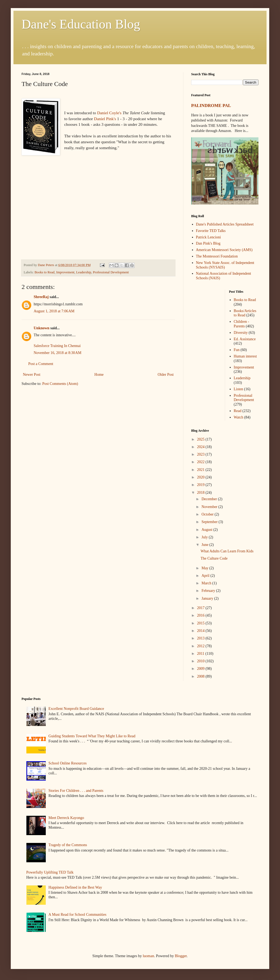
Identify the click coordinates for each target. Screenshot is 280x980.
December (210, 499)
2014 (201, 631)
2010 (201, 661)
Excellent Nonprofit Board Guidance (76, 709)
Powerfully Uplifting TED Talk (50, 872)
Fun (237, 350)
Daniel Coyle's (109, 113)
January (208, 598)
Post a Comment (41, 364)
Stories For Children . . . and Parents (76, 791)
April (206, 576)
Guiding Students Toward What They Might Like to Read (92, 736)
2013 (201, 638)
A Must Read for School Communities (77, 915)
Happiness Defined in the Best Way (75, 887)
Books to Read (44, 272)
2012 (201, 646)
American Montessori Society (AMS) (224, 250)
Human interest (245, 356)
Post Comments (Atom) (60, 384)
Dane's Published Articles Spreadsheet (225, 224)
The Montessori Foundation (217, 256)
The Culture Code (214, 558)
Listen (238, 389)
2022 (201, 462)
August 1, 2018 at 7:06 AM (54, 311)
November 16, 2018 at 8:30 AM (57, 353)
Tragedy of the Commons (68, 845)
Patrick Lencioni (209, 237)
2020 (201, 477)
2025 (201, 439)
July (205, 537)
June (205, 545)
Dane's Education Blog (81, 24)
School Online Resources (68, 763)
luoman (148, 956)
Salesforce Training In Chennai (57, 346)
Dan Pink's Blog (208, 243)
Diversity (241, 333)
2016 (201, 615)
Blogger (181, 956)
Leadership (84, 272)
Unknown (41, 328)
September (210, 522)
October (208, 514)
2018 (201, 493)
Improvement (65, 272)
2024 (201, 447)
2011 (201, 654)
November (210, 507)
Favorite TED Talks (211, 231)
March (207, 583)
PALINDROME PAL (211, 105)
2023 (201, 454)
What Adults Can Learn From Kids (227, 551)
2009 (201, 669)
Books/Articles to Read (245, 313)
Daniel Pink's (105, 119)
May (205, 568)
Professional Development (111, 272)
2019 (201, 485)
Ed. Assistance (245, 339)
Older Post (166, 375)
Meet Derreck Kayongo (66, 818)
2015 (201, 623)
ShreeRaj (41, 297)
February (209, 591)
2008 (201, 676)
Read (238, 411)
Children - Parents (241, 324)
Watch (238, 417)
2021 (201, 470)
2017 (201, 608)
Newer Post (32, 375)
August (207, 530)
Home (99, 375)
